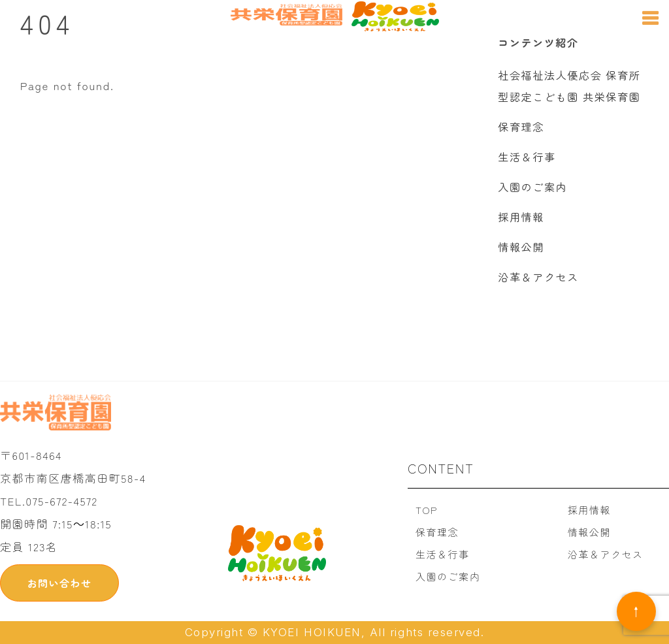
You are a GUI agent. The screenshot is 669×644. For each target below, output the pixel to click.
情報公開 (521, 247)
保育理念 (521, 127)
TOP (427, 510)
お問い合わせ (59, 583)
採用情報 (521, 217)
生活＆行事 (527, 157)
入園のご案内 (532, 187)
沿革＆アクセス (538, 277)
